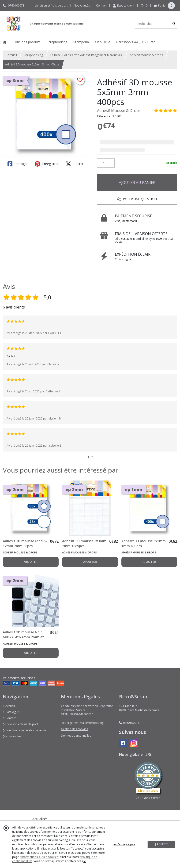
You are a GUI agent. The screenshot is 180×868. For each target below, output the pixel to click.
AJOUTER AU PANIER (137, 183)
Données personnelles (76, 736)
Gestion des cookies (74, 729)
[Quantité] (106, 163)
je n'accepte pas (124, 844)
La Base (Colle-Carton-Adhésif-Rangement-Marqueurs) (86, 55)
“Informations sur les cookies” (39, 857)
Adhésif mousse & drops (146, 55)
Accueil (12, 55)
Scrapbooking (34, 55)
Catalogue (11, 712)
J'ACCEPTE (162, 844)
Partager (18, 164)
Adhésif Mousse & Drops (119, 111)
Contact (101, 5)
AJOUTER (31, 562)
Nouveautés (12, 736)
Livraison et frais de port (20, 724)
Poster (75, 164)
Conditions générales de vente (24, 730)
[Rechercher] (174, 24)
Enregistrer (47, 164)
